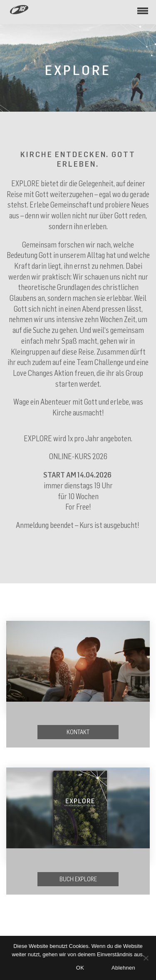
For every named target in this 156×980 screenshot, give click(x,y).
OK (80, 968)
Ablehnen (123, 968)
